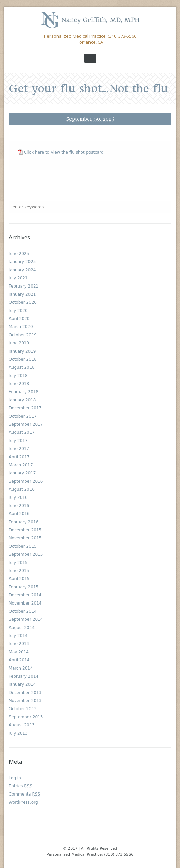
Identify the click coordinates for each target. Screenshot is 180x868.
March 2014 (21, 668)
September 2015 (26, 554)
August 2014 (22, 628)
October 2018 (23, 359)
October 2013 (23, 709)
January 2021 (22, 294)
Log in (15, 778)
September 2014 (26, 619)
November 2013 (25, 701)
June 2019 (19, 343)
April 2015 (19, 579)
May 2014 (19, 652)
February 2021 (24, 286)
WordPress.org (23, 802)
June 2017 (19, 449)
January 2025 (22, 262)
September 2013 (26, 717)
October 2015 (23, 546)
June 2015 (19, 571)
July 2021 (18, 278)
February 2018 (24, 392)
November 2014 (25, 603)
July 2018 (18, 376)
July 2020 (18, 311)
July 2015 (18, 563)
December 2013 (25, 693)
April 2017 (19, 457)
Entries (21, 786)
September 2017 (26, 424)
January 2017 (22, 473)
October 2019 (23, 335)
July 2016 (18, 497)
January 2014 (22, 684)
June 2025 (19, 254)
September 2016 (26, 481)
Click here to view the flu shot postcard (64, 152)
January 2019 (22, 351)
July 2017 (18, 441)
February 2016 (24, 522)
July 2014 (18, 636)
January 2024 (22, 270)
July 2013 (18, 733)
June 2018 (19, 384)
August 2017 (22, 432)
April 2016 (19, 514)
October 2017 (23, 416)
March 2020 (21, 327)
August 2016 (22, 489)
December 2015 (25, 530)
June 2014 (19, 644)
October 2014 (23, 611)
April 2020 (19, 319)
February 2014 (24, 676)
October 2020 (23, 302)
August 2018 (22, 367)
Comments (24, 794)
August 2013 (22, 725)
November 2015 (25, 538)
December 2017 (25, 408)
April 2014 (19, 660)
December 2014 (25, 595)
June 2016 (19, 506)
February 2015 (24, 587)
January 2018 (22, 400)
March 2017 (21, 465)
